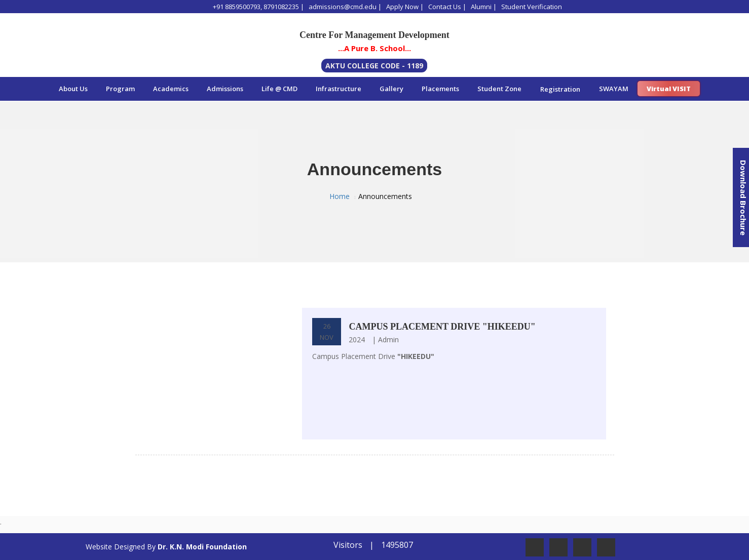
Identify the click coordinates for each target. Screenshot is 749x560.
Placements (440, 89)
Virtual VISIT (669, 89)
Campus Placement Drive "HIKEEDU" (442, 327)
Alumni (481, 7)
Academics (171, 89)
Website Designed (115, 547)
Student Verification (532, 7)
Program (120, 89)
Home (340, 196)
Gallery (391, 89)
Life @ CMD (279, 89)
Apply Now (402, 7)
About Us (73, 89)
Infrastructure (339, 89)
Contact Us (445, 7)
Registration (560, 89)
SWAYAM (614, 89)
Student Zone (499, 89)
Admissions (225, 89)
